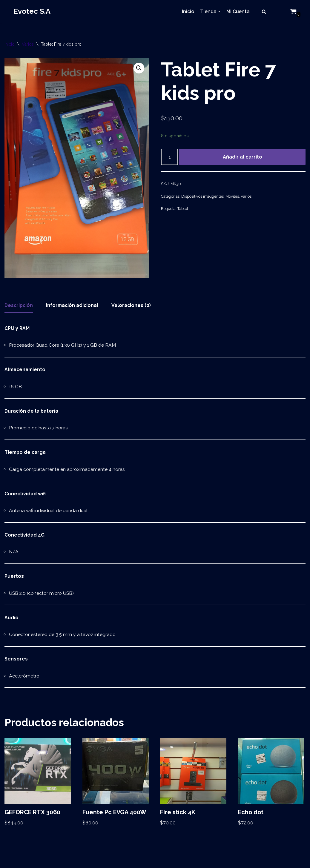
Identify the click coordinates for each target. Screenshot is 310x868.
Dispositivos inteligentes (202, 197)
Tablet (183, 209)
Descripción (19, 306)
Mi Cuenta (238, 11)
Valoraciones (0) (134, 306)
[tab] (19, 306)
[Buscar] (264, 11)
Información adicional (74, 306)
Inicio (187, 11)
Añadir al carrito (243, 158)
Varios (28, 44)
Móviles (232, 197)
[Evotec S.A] (32, 11)
